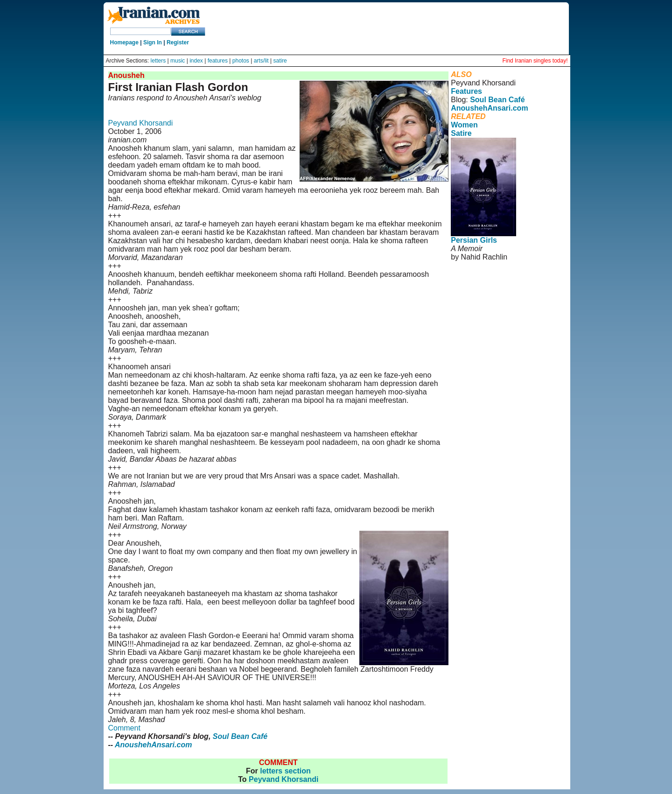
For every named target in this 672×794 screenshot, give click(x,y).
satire (280, 61)
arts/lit (261, 61)
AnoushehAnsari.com (153, 745)
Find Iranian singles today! (535, 61)
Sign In (153, 42)
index (196, 61)
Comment (124, 728)
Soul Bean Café (240, 736)
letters (158, 61)
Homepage (124, 42)
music (178, 61)
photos (241, 61)
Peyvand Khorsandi (141, 123)
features (218, 61)
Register (178, 42)
